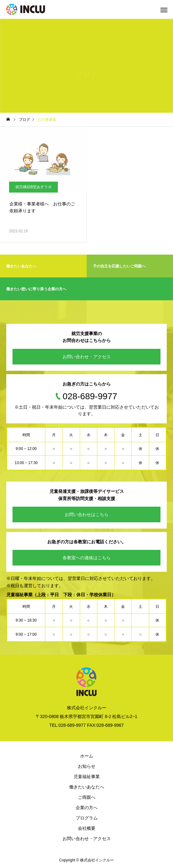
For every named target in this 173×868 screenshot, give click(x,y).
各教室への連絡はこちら (87, 558)
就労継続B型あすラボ (33, 187)
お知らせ (87, 766)
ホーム (87, 756)
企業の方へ (87, 808)
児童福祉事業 (87, 777)
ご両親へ (87, 797)
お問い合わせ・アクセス (87, 357)
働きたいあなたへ (87, 787)
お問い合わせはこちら (87, 514)
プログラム (87, 818)
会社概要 (87, 828)
